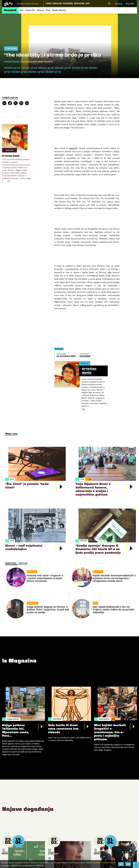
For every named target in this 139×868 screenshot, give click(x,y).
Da (121, 864)
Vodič (49, 4)
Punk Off (30, 10)
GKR (88, 4)
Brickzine (79, 4)
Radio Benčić (59, 10)
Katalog (119, 4)
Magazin (57, 4)
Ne (128, 864)
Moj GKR (130, 4)
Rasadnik (68, 4)
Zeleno (40, 10)
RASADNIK (12, 49)
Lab (22, 10)
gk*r (8, 4)
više (9, 181)
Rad (48, 10)
